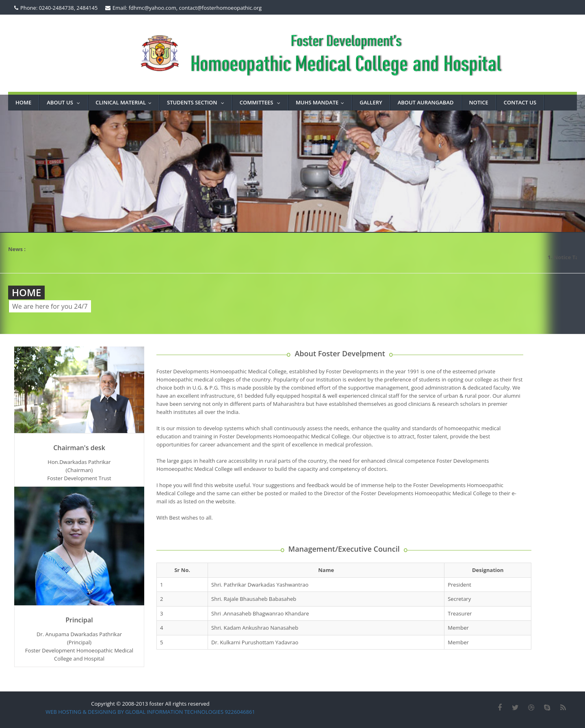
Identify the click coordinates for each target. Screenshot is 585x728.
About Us (65, 102)
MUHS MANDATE (322, 102)
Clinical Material (125, 102)
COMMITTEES (262, 102)
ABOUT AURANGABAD (426, 102)
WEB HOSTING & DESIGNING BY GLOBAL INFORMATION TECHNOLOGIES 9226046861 (150, 712)
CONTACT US (520, 102)
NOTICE (479, 102)
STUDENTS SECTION (197, 102)
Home (23, 102)
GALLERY (371, 102)
